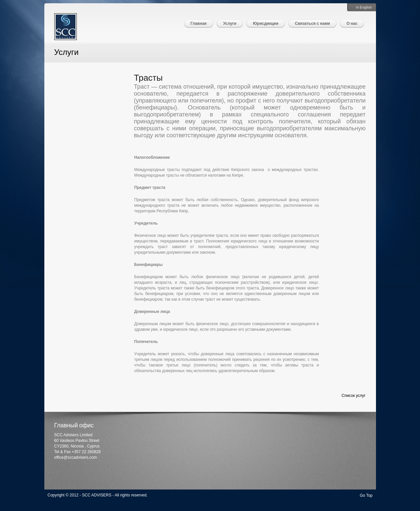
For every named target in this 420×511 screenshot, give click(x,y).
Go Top (366, 495)
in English (364, 7)
